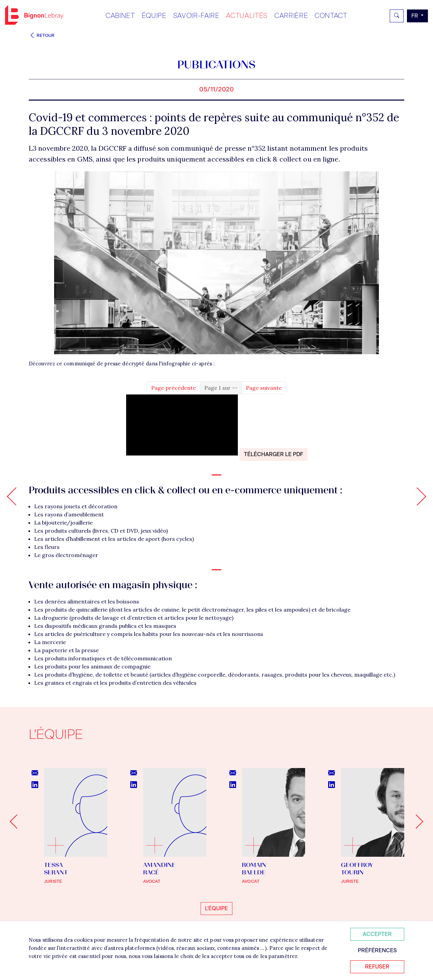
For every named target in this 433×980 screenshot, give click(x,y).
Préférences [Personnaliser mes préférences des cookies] (377, 950)
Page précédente (174, 388)
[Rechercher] (397, 16)
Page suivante (264, 388)
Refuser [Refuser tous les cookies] (377, 967)
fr (415, 16)
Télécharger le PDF (274, 454)
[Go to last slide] (17, 822)
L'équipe (216, 908)
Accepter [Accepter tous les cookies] (377, 934)
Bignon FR (34, 15)
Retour (42, 35)
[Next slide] (416, 822)
